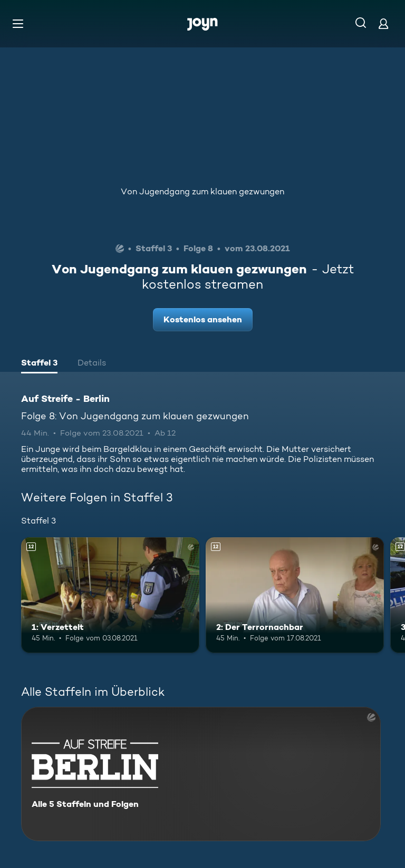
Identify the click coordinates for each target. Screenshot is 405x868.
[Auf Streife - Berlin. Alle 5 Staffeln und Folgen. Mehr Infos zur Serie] (201, 774)
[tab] (39, 364)
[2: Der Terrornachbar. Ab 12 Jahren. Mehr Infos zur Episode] (295, 595)
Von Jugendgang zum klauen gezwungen (202, 191)
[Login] (383, 23)
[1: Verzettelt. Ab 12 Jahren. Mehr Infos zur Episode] (110, 595)
